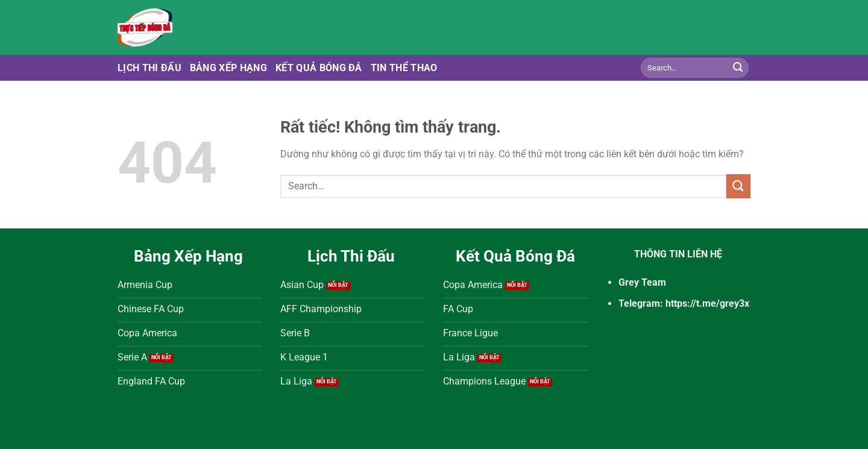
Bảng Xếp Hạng (228, 68)
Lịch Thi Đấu (149, 68)
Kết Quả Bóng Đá (319, 68)
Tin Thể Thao (404, 68)
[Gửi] (738, 68)
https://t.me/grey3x (707, 303)
